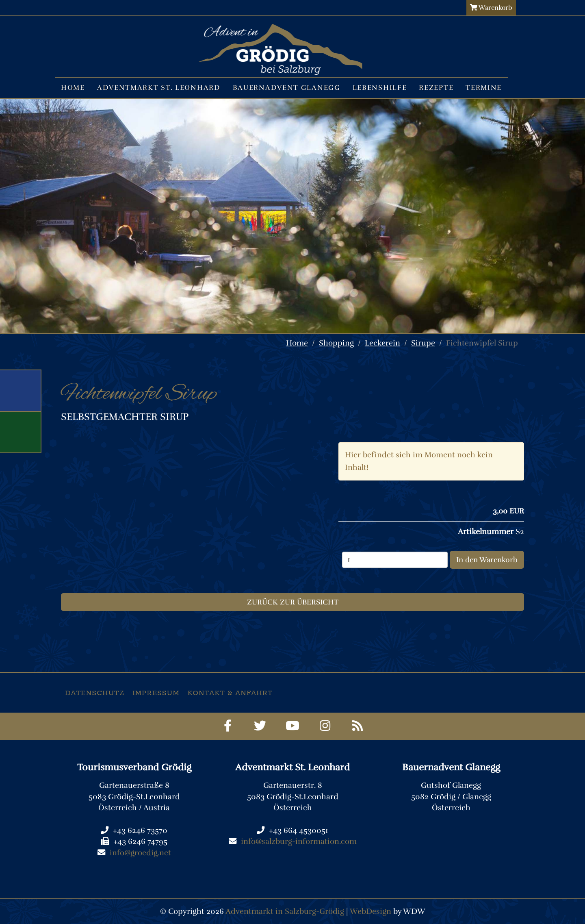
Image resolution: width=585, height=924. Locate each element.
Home (73, 88)
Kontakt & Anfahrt (230, 693)
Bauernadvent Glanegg (287, 88)
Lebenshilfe (380, 88)
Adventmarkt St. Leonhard (159, 88)
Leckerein (382, 343)
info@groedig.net (140, 853)
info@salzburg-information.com (299, 841)
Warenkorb (491, 8)
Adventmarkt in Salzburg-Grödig (285, 911)
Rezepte (436, 88)
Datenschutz (95, 693)
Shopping (336, 343)
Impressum (156, 693)
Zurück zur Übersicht (293, 602)
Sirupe (423, 343)
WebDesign (370, 911)
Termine (484, 88)
